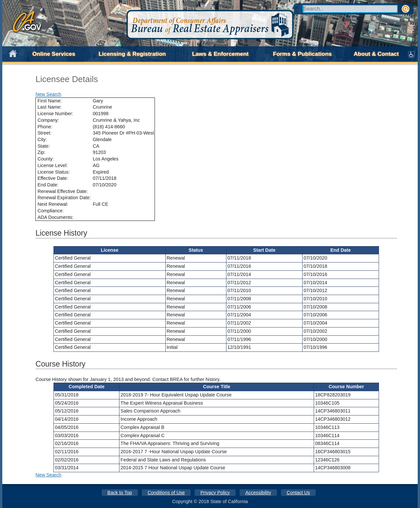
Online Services (54, 54)
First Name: (50, 101)
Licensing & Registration (132, 54)
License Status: (53, 172)
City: (42, 139)
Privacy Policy (215, 493)
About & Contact (376, 54)
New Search (48, 94)
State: (44, 146)
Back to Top (120, 493)
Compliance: (51, 211)
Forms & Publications (302, 54)
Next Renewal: (53, 204)
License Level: (52, 165)
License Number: (55, 114)
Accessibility (258, 493)
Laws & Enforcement (220, 54)
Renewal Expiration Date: (64, 198)
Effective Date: (53, 178)
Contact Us (298, 493)
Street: (44, 133)
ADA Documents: (55, 217)
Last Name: (50, 107)
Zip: (41, 152)
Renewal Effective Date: (63, 191)
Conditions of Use (166, 493)
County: (46, 159)
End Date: (48, 185)
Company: (48, 120)
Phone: (45, 127)
